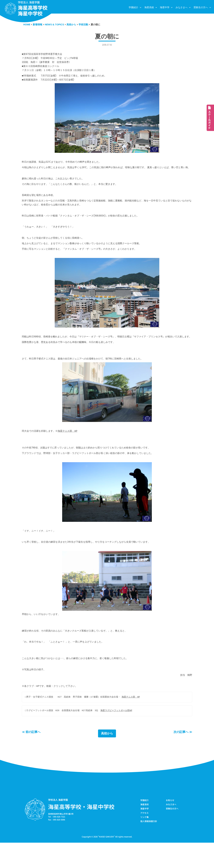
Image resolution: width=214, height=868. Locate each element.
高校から (107, 758)
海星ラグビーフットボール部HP (117, 735)
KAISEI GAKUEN (106, 862)
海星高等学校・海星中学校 (81, 831)
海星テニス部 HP (70, 449)
